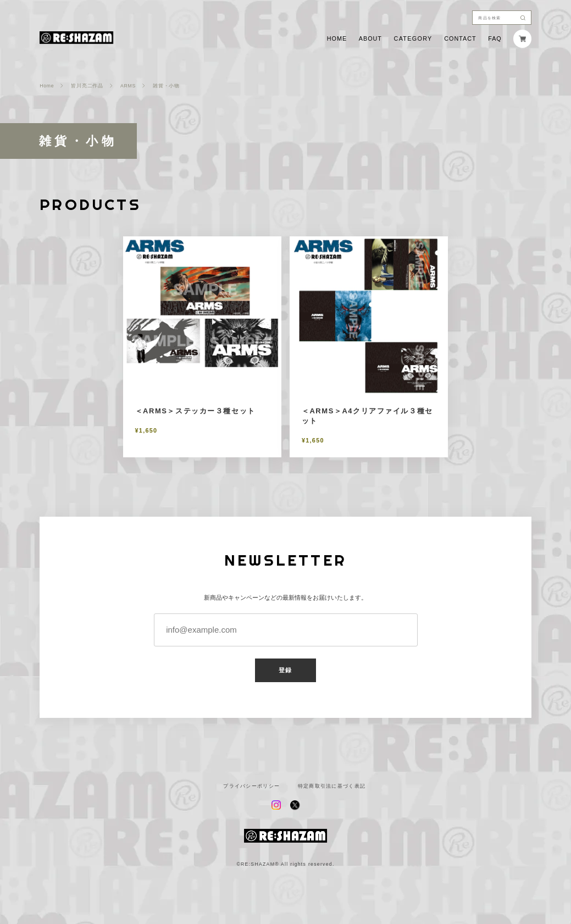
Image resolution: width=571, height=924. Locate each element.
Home (47, 86)
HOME (337, 39)
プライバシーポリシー (251, 786)
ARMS (128, 86)
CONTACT (460, 39)
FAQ (495, 39)
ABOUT (370, 39)
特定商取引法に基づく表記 (332, 786)
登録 (285, 670)
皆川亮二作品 (87, 86)
